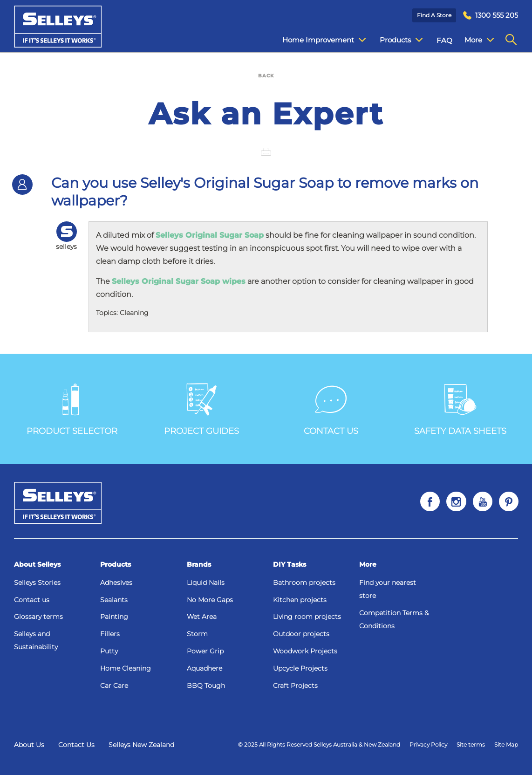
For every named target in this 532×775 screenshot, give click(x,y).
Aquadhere (205, 668)
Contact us (32, 600)
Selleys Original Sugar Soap (210, 235)
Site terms (471, 744)
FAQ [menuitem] (437, 40)
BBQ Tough (206, 686)
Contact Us (76, 745)
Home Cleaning (126, 668)
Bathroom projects (304, 583)
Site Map (506, 744)
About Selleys (37, 564)
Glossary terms (38, 617)
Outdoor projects (301, 634)
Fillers (110, 634)
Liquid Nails (206, 583)
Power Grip (205, 651)
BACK (266, 76)
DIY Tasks (290, 564)
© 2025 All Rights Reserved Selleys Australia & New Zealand (319, 744)
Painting (114, 617)
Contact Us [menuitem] (477, 40)
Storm (197, 634)
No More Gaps (210, 600)
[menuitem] (491, 16)
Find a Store (434, 15)
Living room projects (307, 617)
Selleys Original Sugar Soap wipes (179, 281)
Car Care (114, 686)
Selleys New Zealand (141, 745)
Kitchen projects (300, 600)
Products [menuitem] (394, 40)
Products (116, 564)
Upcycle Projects (300, 668)
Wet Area (202, 617)
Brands (199, 564)
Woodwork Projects (305, 651)
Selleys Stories (37, 583)
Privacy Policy (428, 744)
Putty (109, 651)
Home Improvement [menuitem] (317, 40)
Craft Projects (295, 686)
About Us (29, 745)
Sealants (114, 600)
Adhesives (116, 583)
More (368, 564)
